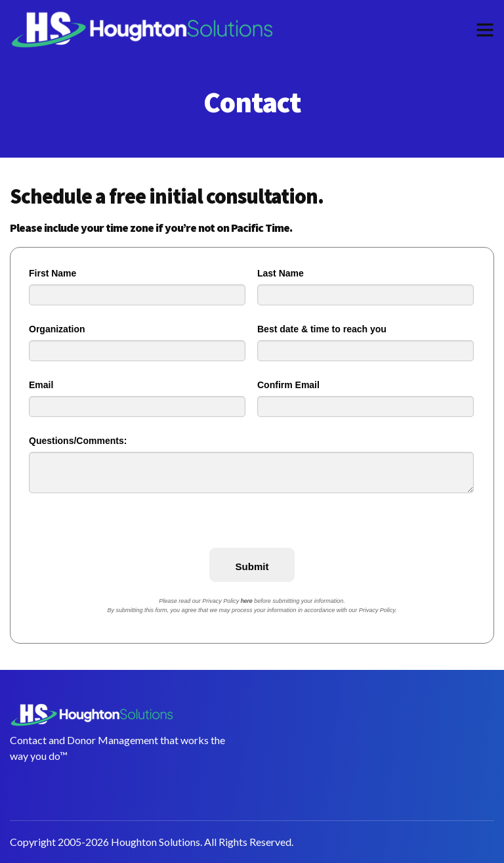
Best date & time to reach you (322, 329)
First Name (52, 273)
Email (41, 385)
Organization (57, 329)
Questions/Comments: (78, 441)
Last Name (281, 273)
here (247, 601)
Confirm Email (288, 385)
